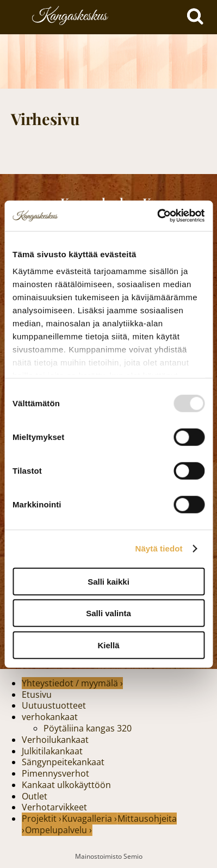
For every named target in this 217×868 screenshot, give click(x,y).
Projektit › (42, 819)
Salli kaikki (108, 581)
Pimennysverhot (55, 773)
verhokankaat (50, 717)
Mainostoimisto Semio (109, 856)
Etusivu (37, 695)
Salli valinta (108, 613)
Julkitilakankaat (52, 751)
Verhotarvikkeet (54, 807)
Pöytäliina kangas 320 (88, 728)
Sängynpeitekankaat (63, 762)
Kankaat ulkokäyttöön (66, 785)
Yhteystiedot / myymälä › (72, 683)
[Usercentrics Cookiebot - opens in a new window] (157, 216)
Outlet (35, 796)
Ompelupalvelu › (58, 830)
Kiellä (108, 645)
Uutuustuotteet (54, 705)
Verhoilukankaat (55, 740)
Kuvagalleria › (89, 819)
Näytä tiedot (159, 548)
